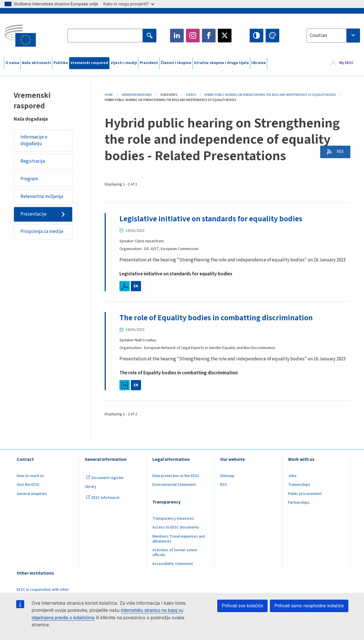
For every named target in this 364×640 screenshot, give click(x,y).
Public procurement (305, 494)
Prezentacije (34, 215)
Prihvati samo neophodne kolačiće (309, 606)
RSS (339, 152)
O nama (12, 63)
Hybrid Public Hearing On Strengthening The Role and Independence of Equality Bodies (270, 95)
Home (109, 95)
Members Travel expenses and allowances (179, 539)
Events (191, 95)
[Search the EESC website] (105, 36)
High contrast (257, 36)
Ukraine (259, 63)
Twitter (225, 36)
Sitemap (227, 476)
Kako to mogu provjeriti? (129, 4)
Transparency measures (173, 518)
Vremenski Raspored (137, 95)
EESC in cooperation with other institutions (43, 592)
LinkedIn (177, 36)
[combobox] (333, 36)
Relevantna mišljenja (42, 197)
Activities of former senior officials (175, 553)
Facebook (209, 36)
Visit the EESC (28, 485)
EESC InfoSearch (103, 497)
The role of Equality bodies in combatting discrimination (218, 318)
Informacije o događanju (34, 141)
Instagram (193, 36)
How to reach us (30, 476)
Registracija (33, 162)
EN (136, 286)
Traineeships (299, 485)
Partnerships (299, 503)
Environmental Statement (174, 485)
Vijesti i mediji (124, 63)
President (149, 63)
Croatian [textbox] (318, 36)
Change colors (272, 36)
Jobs (292, 476)
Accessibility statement (173, 564)
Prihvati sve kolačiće (242, 606)
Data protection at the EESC (176, 476)
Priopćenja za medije (42, 233)
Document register (105, 478)
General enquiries (32, 494)
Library (91, 487)
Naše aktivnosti (36, 63)
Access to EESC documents (176, 527)
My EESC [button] (346, 63)
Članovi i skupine (176, 63)
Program (30, 179)
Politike (61, 63)
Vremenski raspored (89, 63)
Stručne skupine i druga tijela (221, 63)
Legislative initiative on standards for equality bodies (213, 219)
